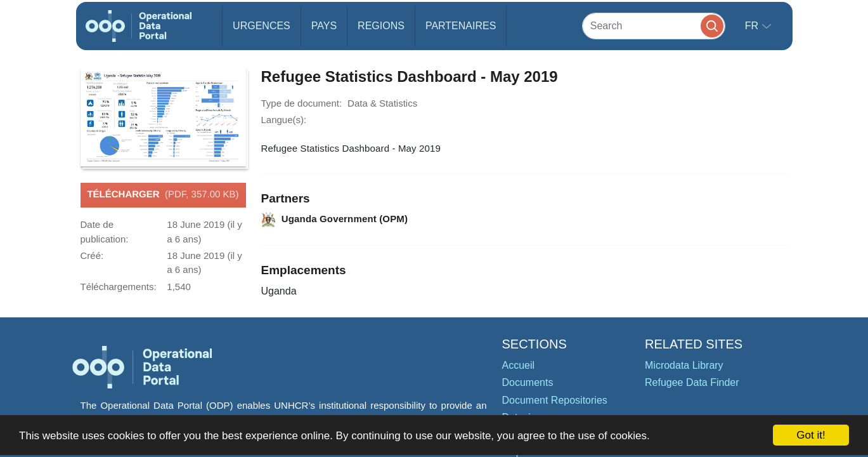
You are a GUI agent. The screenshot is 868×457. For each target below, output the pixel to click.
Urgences (262, 26)
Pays (324, 26)
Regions (381, 26)
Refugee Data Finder (692, 382)
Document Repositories (555, 400)
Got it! (811, 435)
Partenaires (461, 26)
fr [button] (753, 26)
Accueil (519, 365)
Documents (528, 382)
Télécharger (163, 195)
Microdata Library (684, 365)
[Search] (654, 26)
